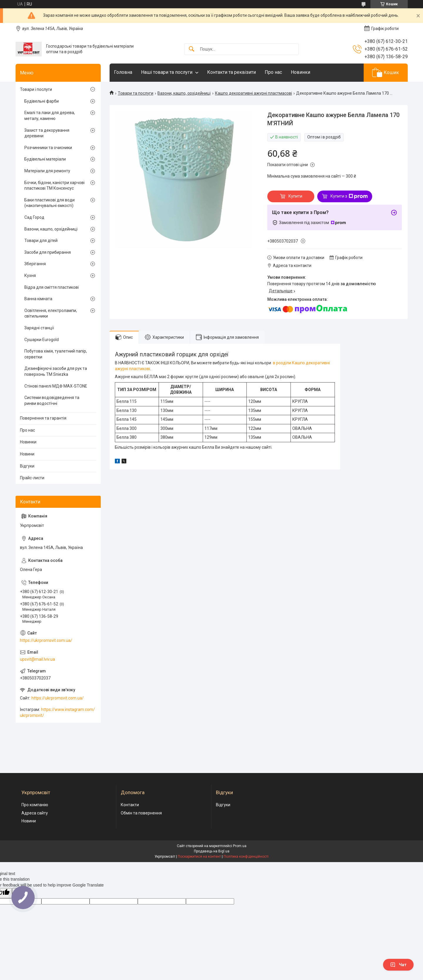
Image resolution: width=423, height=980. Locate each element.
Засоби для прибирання (48, 252)
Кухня (30, 276)
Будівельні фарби (42, 101)
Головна (123, 72)
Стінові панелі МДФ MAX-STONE (56, 386)
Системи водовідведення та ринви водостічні (52, 400)
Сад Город (34, 217)
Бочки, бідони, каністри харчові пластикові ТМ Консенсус (54, 186)
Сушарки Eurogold (42, 340)
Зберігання (35, 264)
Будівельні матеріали (45, 159)
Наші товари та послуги (167, 72)
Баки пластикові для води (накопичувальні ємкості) (49, 203)
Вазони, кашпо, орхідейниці (184, 93)
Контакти (130, 805)
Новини (27, 454)
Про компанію (35, 805)
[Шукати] (192, 49)
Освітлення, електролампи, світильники (51, 313)
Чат (398, 965)
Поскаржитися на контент (199, 857)
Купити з (349, 196)
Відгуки (27, 466)
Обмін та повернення (141, 813)
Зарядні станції (39, 328)
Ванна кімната (38, 299)
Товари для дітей (41, 241)
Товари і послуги (36, 89)
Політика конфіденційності (246, 857)
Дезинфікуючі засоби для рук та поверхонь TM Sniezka (56, 371)
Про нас (273, 72)
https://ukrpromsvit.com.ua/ (46, 640)
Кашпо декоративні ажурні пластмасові (254, 93)
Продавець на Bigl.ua (212, 851)
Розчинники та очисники (48, 148)
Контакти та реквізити (231, 72)
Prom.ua (240, 846)
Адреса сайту (35, 813)
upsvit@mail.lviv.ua (37, 659)
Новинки (301, 72)
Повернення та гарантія (43, 418)
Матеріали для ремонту (47, 171)
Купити (295, 196)
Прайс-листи (32, 478)
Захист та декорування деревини (47, 133)
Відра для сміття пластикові (52, 287)
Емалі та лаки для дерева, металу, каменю (50, 116)
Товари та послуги (136, 93)
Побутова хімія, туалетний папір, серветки (56, 354)
